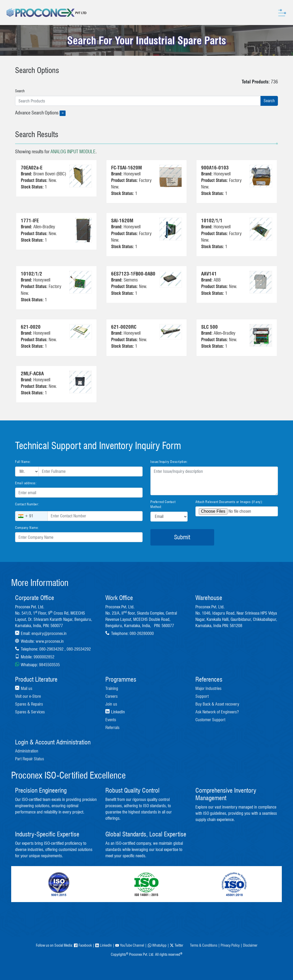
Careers (112, 696)
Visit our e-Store (28, 696)
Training (112, 688)
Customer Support (210, 720)
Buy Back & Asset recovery (217, 704)
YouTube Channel (130, 945)
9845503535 (49, 665)
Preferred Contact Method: (163, 504)
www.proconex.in (50, 641)
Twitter (177, 945)
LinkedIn (104, 945)
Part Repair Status (30, 759)
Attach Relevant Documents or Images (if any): (229, 502)
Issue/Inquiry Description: (169, 462)
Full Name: (23, 462)
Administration (27, 751)
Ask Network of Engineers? (217, 712)
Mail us (27, 688)
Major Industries (208, 688)
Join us (111, 704)
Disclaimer (250, 945)
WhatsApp (157, 945)
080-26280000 (142, 633)
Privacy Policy (230, 945)
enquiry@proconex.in (49, 633)
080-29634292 (51, 649)
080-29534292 (79, 649)
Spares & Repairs (29, 704)
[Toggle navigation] (282, 13)
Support (202, 696)
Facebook (83, 945)
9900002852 (44, 657)
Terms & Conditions (204, 945)
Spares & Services (30, 712)
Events (111, 720)
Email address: (26, 483)
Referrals (112, 728)
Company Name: (27, 528)
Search (20, 91)
